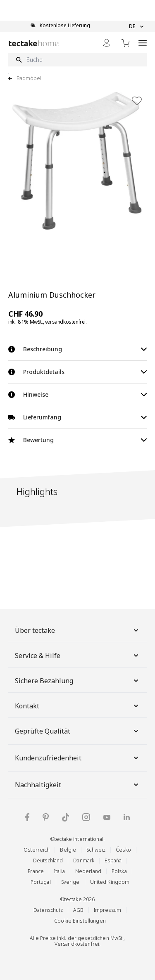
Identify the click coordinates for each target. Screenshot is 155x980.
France (36, 871)
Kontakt (77, 706)
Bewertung (77, 440)
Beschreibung (77, 349)
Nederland (88, 871)
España (113, 860)
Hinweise (77, 394)
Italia (60, 871)
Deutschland (48, 860)
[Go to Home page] (34, 43)
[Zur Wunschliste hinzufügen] (137, 101)
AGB (78, 910)
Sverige (70, 882)
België (68, 850)
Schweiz (96, 850)
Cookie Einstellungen (80, 921)
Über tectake (77, 630)
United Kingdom (110, 882)
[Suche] (77, 60)
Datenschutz (48, 910)
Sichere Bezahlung (77, 681)
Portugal (41, 882)
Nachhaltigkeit (77, 785)
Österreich (37, 850)
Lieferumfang (77, 417)
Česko (123, 850)
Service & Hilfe (77, 656)
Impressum (107, 910)
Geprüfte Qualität (77, 731)
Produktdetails (77, 372)
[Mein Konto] (107, 43)
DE (136, 26)
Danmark (84, 860)
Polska (119, 871)
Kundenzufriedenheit (77, 758)
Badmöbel (29, 78)
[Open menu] (143, 43)
